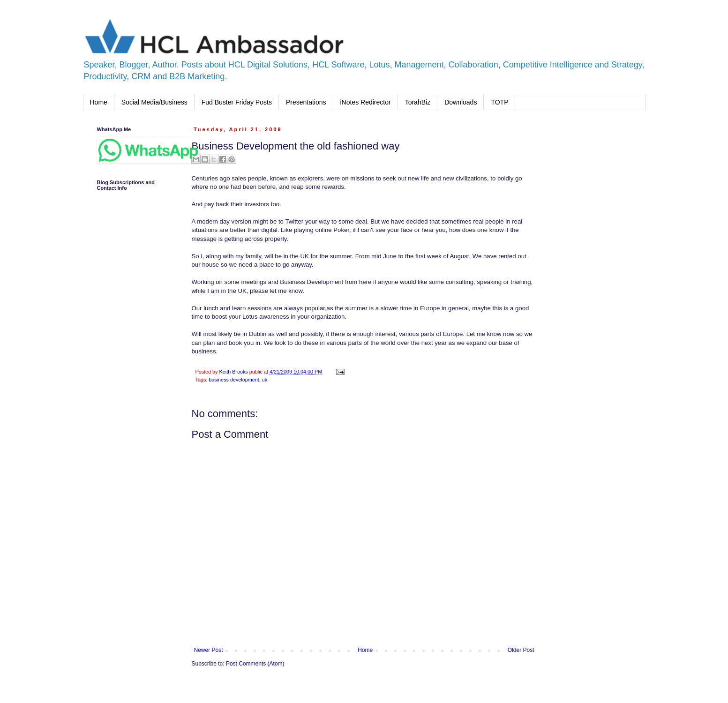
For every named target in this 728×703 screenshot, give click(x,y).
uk (265, 380)
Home (99, 102)
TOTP (499, 102)
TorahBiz (418, 102)
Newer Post (209, 650)
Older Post (521, 650)
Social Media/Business (154, 102)
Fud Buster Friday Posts (237, 102)
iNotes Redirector (366, 102)
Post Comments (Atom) (255, 664)
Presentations (306, 102)
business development (234, 380)
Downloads (461, 102)
